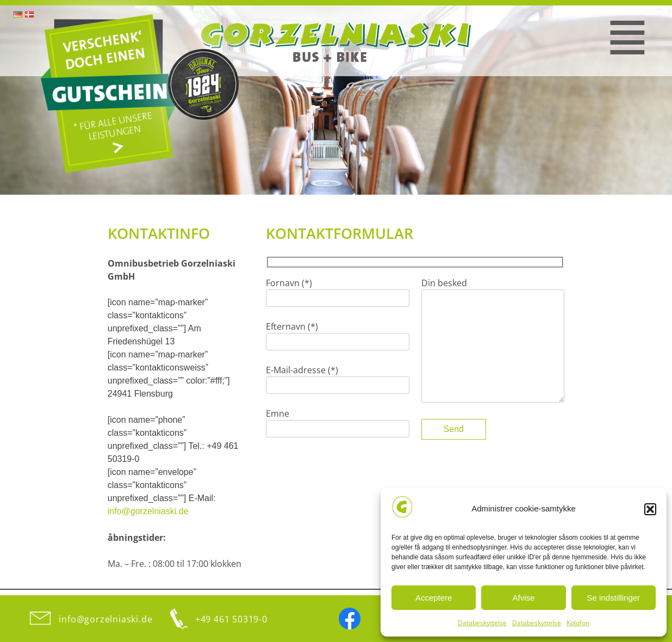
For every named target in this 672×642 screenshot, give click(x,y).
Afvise (524, 598)
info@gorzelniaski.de (148, 511)
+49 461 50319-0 (231, 619)
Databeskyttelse (482, 623)
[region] (336, 100)
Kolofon (578, 623)
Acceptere (434, 598)
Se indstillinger (614, 598)
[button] (650, 509)
